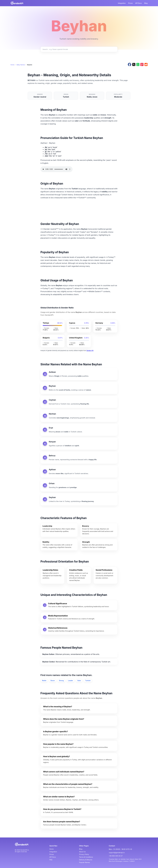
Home (12, 65)
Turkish (88, 681)
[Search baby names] (79, 49)
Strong (61, 681)
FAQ (51, 860)
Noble (44, 681)
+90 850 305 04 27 (116, 856)
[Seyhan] (79, 499)
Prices (130, 3)
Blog (146, 3)
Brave (53, 681)
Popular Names (85, 862)
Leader (70, 681)
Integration (122, 3)
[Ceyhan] (79, 402)
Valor (79, 681)
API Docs (139, 3)
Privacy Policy (84, 854)
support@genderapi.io (117, 853)
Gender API (90, 351)
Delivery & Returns (86, 860)
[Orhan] (79, 485)
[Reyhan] (79, 388)
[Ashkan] (79, 374)
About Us (82, 852)
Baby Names (21, 65)
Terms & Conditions (86, 857)
